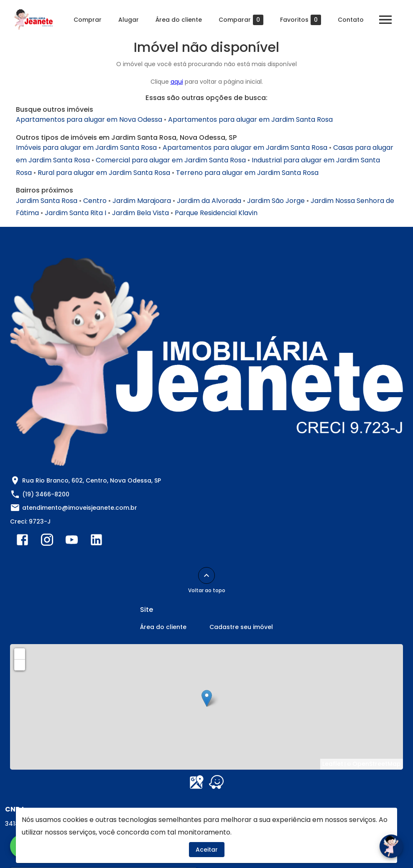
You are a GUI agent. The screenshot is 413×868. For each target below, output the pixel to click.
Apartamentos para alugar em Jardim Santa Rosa (250, 119)
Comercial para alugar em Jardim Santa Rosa (171, 160)
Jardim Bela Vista (140, 213)
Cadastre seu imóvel (241, 627)
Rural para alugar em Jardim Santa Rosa (104, 173)
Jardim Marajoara (142, 201)
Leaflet (333, 764)
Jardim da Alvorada (209, 201)
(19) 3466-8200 (46, 494)
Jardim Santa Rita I (75, 213)
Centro (95, 201)
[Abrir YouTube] (72, 542)
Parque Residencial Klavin (216, 213)
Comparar (241, 20)
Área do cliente (179, 20)
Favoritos (301, 20)
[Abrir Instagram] (47, 542)
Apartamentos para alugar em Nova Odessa (89, 119)
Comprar (88, 20)
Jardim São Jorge (276, 201)
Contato (351, 20)
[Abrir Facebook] (22, 542)
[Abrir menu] (385, 20)
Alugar (129, 20)
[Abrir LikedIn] (96, 542)
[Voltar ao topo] (206, 575)
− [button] (20, 665)
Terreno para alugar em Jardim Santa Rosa (247, 173)
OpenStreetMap (377, 764)
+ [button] (20, 653)
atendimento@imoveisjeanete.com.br (80, 508)
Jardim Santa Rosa (47, 201)
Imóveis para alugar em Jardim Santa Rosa (86, 148)
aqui (177, 82)
